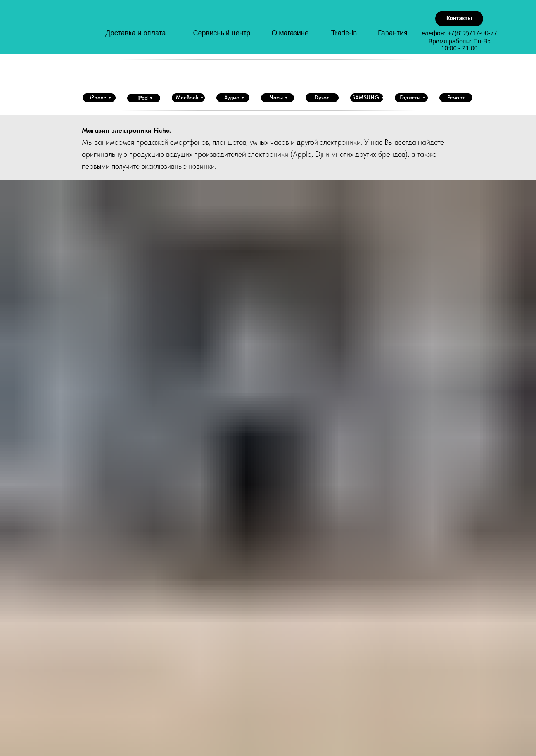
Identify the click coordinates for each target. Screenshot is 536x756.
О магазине (290, 33)
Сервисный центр (222, 33)
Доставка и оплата (136, 33)
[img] (78, 30)
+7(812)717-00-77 (472, 33)
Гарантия (393, 33)
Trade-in (344, 33)
